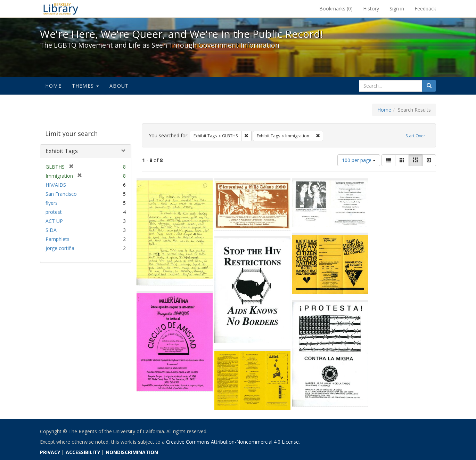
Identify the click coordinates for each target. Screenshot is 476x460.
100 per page (359, 160)
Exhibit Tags (62, 151)
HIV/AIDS (56, 185)
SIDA (51, 230)
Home (53, 86)
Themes (85, 86)
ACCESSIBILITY (83, 452)
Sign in (397, 9)
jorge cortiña (60, 248)
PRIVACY (50, 452)
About (119, 86)
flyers (52, 203)
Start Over (415, 136)
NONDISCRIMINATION (132, 452)
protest (54, 212)
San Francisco (61, 194)
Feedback (425, 9)
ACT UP (54, 221)
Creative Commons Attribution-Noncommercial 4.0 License (232, 442)
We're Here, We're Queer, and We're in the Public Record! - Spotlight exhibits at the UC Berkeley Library (61, 9)
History (371, 9)
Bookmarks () (336, 9)
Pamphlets (58, 239)
